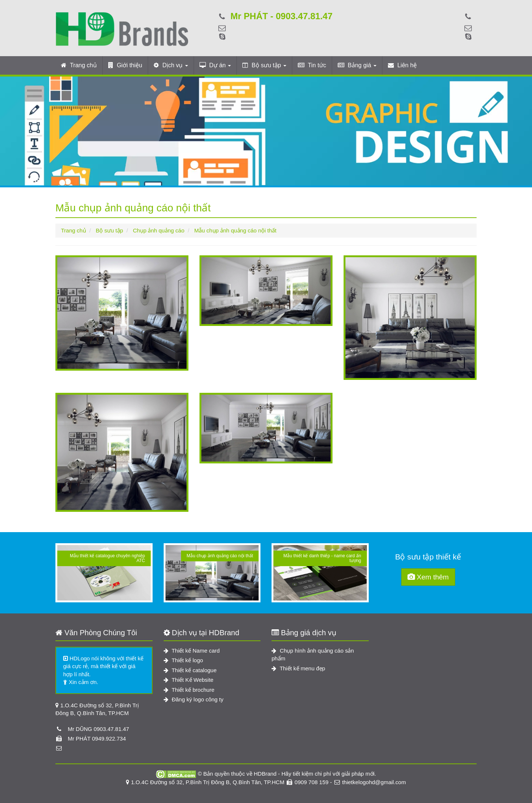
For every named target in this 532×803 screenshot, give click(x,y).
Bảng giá (357, 65)
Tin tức (312, 65)
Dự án (215, 65)
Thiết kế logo (183, 660)
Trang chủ (79, 65)
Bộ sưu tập (264, 65)
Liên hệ (402, 65)
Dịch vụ (171, 65)
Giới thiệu (125, 65)
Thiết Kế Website (189, 680)
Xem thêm (428, 577)
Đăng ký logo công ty (194, 699)
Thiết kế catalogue (190, 670)
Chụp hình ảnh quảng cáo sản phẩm (313, 654)
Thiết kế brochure (189, 690)
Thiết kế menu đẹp (298, 668)
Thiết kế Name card (192, 651)
